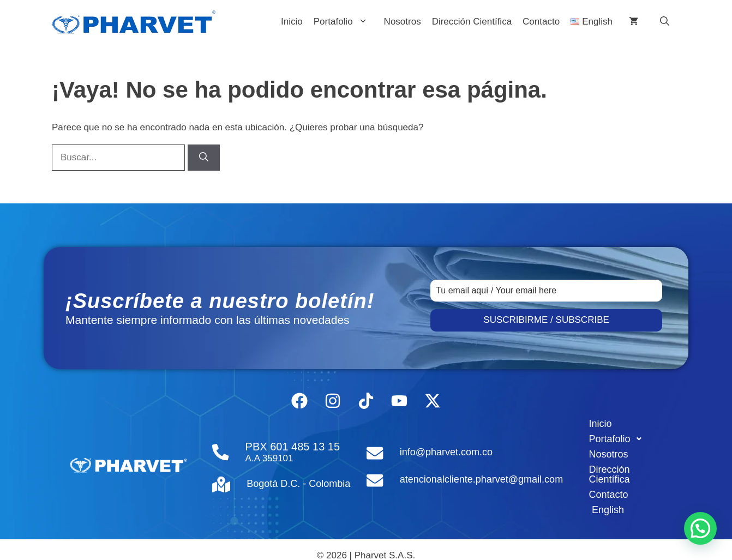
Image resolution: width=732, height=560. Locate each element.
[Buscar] (204, 158)
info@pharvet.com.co (444, 445)
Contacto (541, 22)
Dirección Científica (472, 22)
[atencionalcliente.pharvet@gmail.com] (374, 472)
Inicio (292, 22)
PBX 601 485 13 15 (290, 441)
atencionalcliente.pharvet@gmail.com (479, 471)
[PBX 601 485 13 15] (220, 446)
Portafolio (346, 22)
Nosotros (403, 22)
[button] (665, 22)
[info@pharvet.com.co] (374, 446)
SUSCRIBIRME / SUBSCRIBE (546, 320)
